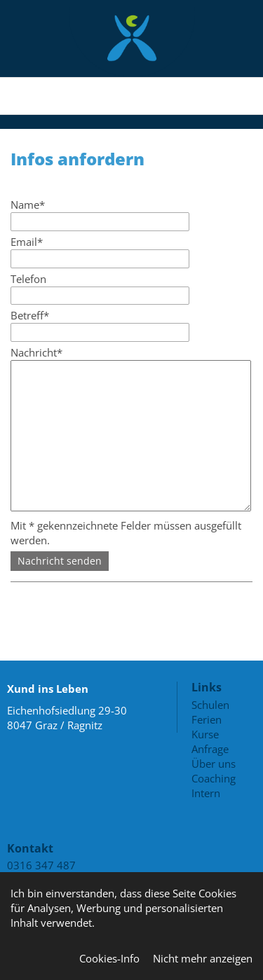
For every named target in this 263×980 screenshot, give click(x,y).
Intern (206, 793)
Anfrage (210, 749)
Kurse (205, 734)
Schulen (210, 705)
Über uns (214, 764)
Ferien (207, 719)
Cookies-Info (109, 958)
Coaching (214, 778)
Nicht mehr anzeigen (203, 958)
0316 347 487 (41, 865)
